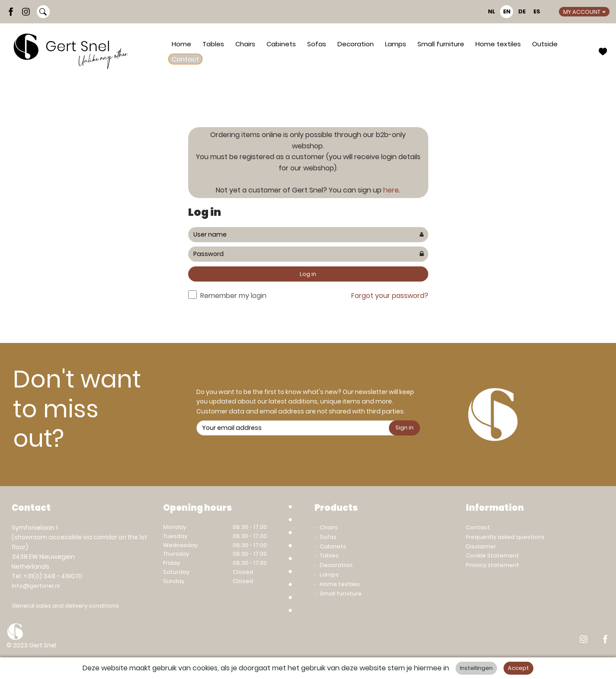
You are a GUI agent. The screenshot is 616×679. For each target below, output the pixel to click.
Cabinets (281, 44)
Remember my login (233, 296)
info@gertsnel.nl (36, 586)
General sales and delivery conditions (65, 606)
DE (522, 11)
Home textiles (498, 44)
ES (537, 11)
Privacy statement (492, 565)
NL (492, 11)
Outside (545, 44)
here (391, 190)
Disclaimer (481, 546)
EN (507, 11)
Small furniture (441, 44)
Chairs (245, 44)
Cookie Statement (492, 556)
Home (181, 44)
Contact (185, 59)
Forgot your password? (390, 296)
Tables (213, 44)
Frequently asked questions (505, 537)
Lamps (396, 44)
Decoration (356, 44)
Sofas (317, 44)
